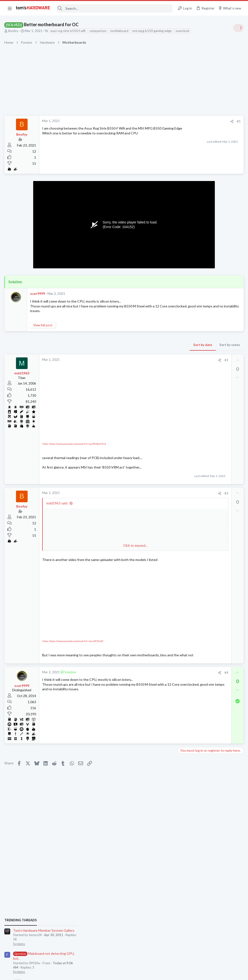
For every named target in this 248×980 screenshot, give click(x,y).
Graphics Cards (190, 568)
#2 (148, 360)
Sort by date (125, 345)
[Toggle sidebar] (238, 28)
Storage (185, 414)
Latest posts (182, 492)
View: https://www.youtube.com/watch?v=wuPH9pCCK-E (74, 428)
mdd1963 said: (58, 487)
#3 (148, 478)
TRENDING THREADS (187, 264)
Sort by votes (152, 345)
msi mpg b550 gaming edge (152, 31)
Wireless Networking (194, 625)
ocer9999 (38, 293)
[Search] (115, 8)
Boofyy (14, 31)
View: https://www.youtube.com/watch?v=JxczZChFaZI (73, 615)
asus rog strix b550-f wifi (68, 31)
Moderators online (188, 685)
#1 (161, 121)
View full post (43, 325)
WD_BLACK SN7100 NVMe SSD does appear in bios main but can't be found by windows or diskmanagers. (211, 396)
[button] (10, 8)
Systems (185, 288)
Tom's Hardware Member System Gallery (210, 274)
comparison (98, 31)
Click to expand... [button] (97, 530)
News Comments (191, 353)
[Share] (154, 121)
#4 (148, 651)
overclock (183, 31)
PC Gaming (187, 381)
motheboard (120, 31)
